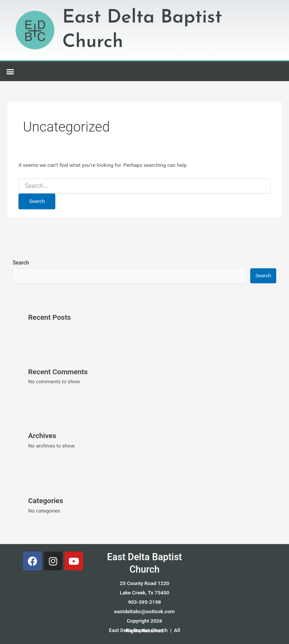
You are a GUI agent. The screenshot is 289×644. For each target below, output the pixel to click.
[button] (10, 71)
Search (21, 263)
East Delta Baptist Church (145, 564)
